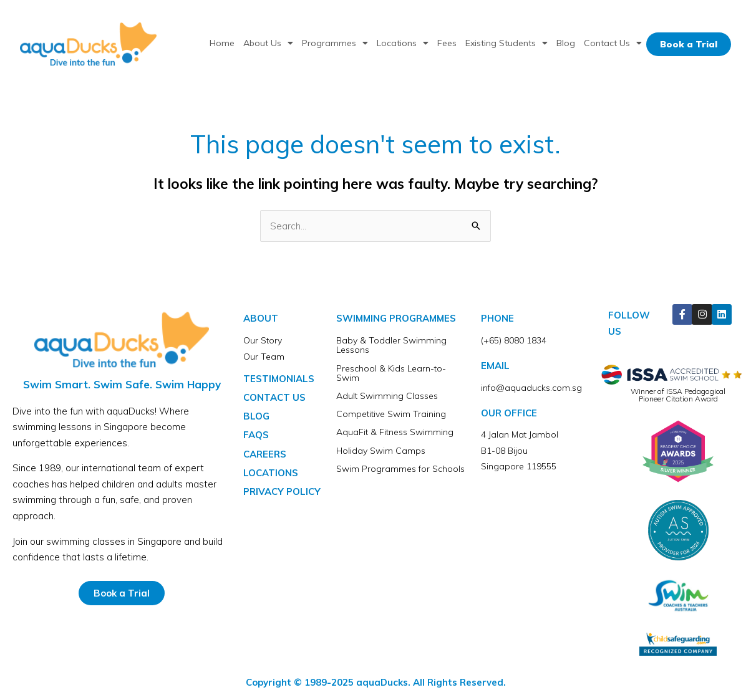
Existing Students (506, 43)
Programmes (335, 43)
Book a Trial (689, 44)
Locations (403, 43)
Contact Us (613, 43)
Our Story (263, 340)
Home (222, 43)
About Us (268, 43)
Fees (447, 43)
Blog (566, 43)
